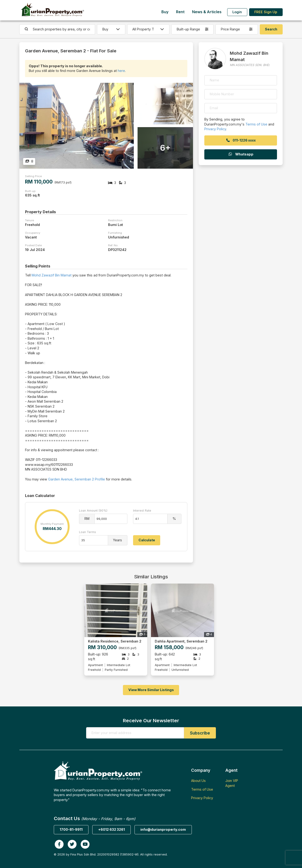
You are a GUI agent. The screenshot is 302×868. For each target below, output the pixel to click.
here (121, 71)
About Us (198, 781)
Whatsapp (241, 154)
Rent (180, 12)
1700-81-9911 (71, 829)
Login (237, 12)
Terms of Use (256, 124)
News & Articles (207, 12)
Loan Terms (88, 532)
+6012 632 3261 (111, 829)
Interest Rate (142, 511)
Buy (165, 12)
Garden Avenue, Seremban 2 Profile (77, 479)
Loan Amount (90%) (93, 511)
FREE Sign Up (266, 12)
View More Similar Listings (151, 690)
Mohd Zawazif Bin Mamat (52, 275)
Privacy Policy (215, 129)
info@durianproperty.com (163, 829)
